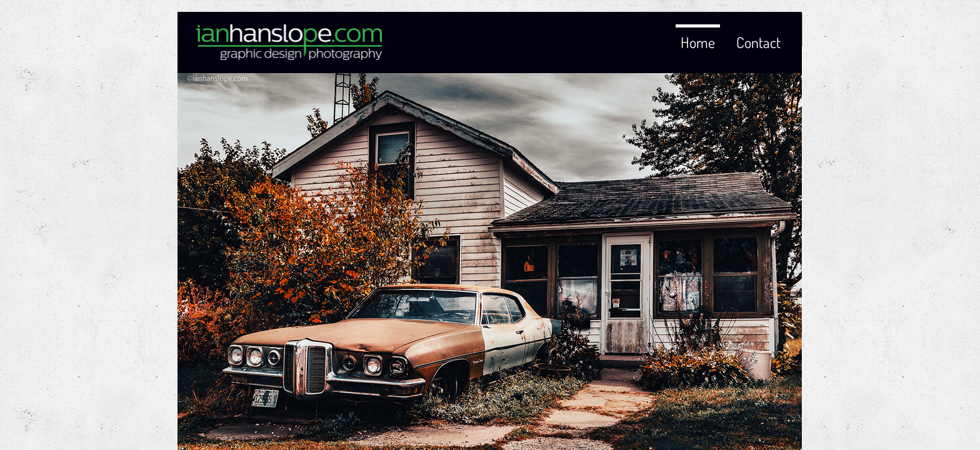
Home (698, 42)
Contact (758, 42)
